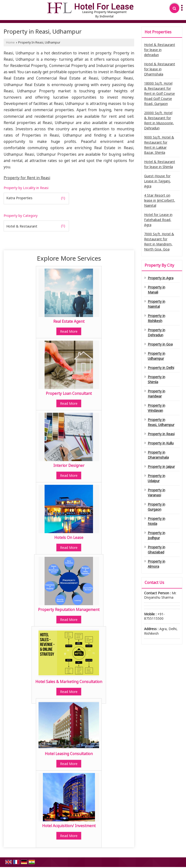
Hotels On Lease (69, 538)
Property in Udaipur (156, 478)
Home (10, 42)
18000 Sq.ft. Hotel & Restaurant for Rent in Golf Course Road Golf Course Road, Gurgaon (159, 93)
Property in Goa (160, 344)
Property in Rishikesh (156, 318)
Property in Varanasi (156, 493)
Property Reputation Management (69, 610)
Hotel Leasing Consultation (69, 754)
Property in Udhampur (156, 356)
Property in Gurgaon (156, 507)
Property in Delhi (161, 368)
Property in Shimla (156, 379)
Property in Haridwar (156, 394)
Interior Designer (69, 466)
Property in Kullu (161, 443)
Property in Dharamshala (158, 455)
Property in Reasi (161, 434)
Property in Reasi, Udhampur (161, 422)
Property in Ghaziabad (156, 550)
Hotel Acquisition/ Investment (69, 826)
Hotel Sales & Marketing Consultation (69, 682)
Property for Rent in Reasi (27, 178)
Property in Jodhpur (156, 535)
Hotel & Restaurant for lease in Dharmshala (160, 69)
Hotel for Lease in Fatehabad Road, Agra (158, 220)
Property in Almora (156, 564)
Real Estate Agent (69, 321)
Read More (69, 331)
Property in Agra (161, 278)
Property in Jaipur (161, 467)
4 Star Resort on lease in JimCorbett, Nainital (160, 200)
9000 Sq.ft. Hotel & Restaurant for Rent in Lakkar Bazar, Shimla (159, 145)
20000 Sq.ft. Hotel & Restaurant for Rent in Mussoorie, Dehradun (159, 120)
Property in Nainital (156, 304)
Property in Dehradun (156, 332)
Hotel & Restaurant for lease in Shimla (160, 164)
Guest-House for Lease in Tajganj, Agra (157, 181)
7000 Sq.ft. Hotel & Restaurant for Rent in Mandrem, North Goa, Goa (159, 242)
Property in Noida (156, 521)
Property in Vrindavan (156, 408)
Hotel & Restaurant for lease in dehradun (160, 50)
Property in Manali (156, 290)
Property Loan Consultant (69, 394)
